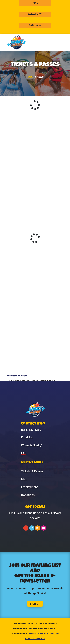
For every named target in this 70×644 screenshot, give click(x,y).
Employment (29, 487)
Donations (28, 495)
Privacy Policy (38, 634)
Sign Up (35, 604)
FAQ (24, 453)
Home (30, 77)
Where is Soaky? (32, 445)
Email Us (27, 437)
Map (24, 479)
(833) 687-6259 (31, 430)
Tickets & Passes (32, 471)
